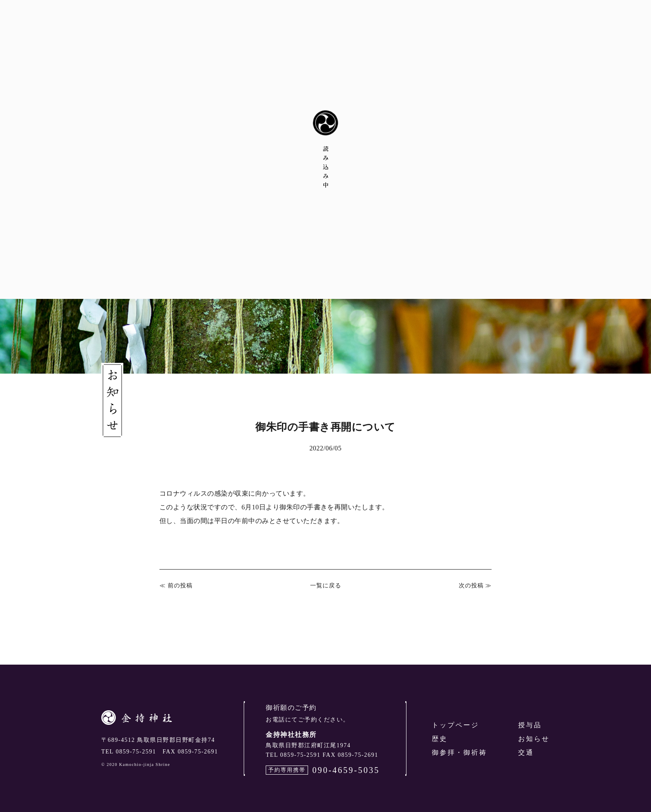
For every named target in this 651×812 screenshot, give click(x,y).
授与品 (530, 725)
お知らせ (534, 739)
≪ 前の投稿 (176, 586)
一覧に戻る (326, 586)
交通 (526, 752)
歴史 (440, 739)
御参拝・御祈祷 (459, 752)
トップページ (455, 725)
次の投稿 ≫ (475, 586)
